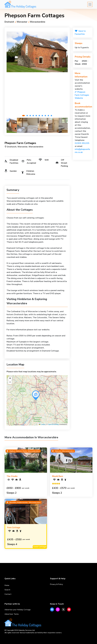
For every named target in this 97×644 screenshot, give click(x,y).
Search (7, 590)
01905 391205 (82, 143)
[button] (23, 116)
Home (7, 585)
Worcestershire (38, 22)
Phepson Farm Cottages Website (82, 95)
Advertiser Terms (12, 614)
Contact (8, 594)
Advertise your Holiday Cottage (18, 610)
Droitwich (9, 22)
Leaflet (42, 424)
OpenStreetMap (53, 424)
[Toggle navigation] (90, 4)
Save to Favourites (80, 33)
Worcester (22, 22)
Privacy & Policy (56, 584)
